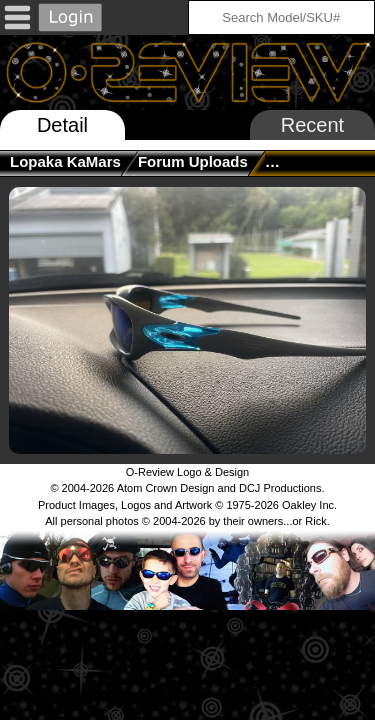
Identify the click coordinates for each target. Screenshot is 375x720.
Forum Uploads (193, 161)
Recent (312, 125)
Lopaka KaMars (65, 161)
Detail (62, 125)
